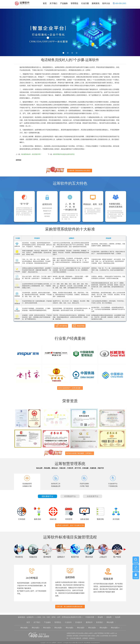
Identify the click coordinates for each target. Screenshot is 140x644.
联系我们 (100, 620)
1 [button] (63, 53)
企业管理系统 (104, 633)
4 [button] (77, 53)
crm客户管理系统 (98, 630)
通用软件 (89, 620)
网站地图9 (104, 625)
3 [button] (72, 53)
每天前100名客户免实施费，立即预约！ (80, 451)
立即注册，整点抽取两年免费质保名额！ (70, 604)
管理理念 (75, 3)
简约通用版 (61, 326)
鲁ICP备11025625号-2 (79, 640)
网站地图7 (81, 625)
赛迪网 (100, 615)
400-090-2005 (119, 4)
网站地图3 (36, 625)
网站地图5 (58, 625)
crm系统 (85, 630)
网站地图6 (70, 625)
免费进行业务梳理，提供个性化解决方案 (70, 523)
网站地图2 (24, 625)
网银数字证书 (47, 211)
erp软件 (112, 630)
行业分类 (73, 635)
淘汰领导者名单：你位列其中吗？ (31, 154)
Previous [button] (6, 33)
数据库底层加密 (47, 208)
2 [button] (68, 53)
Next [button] (134, 33)
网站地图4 (47, 625)
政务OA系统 (91, 633)
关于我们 (53, 3)
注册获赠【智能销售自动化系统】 (80, 171)
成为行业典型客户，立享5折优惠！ (70, 387)
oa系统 (97, 633)
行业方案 (85, 3)
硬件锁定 (47, 216)
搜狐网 (109, 615)
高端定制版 (79, 326)
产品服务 (64, 3)
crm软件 (90, 630)
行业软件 (68, 620)
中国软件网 (90, 615)
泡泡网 (118, 615)
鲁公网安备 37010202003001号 (92, 640)
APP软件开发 (83, 633)
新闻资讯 (96, 3)
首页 (45, 3)
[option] (70, 32)
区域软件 (79, 620)
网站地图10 (115, 625)
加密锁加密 (47, 214)
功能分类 (78, 635)
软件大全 (106, 3)
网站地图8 (92, 625)
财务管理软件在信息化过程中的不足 (64, 154)
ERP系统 (107, 630)
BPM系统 (75, 633)
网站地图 (110, 620)
